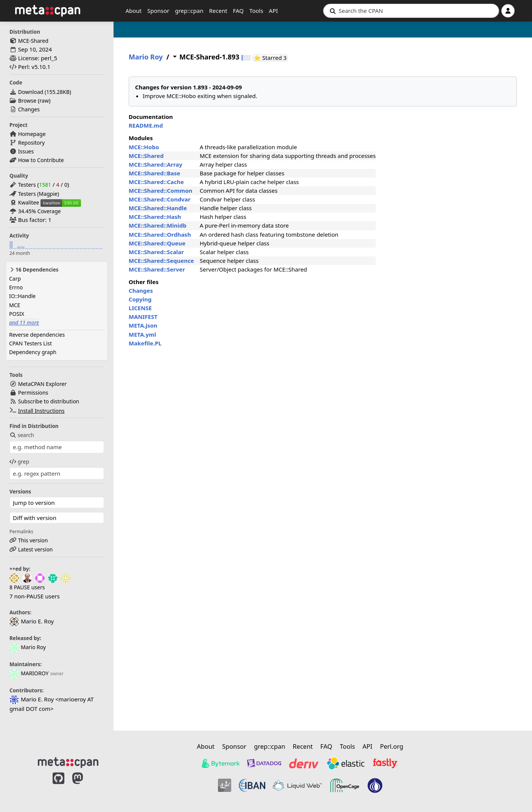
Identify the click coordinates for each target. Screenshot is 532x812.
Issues (26, 151)
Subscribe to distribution (49, 401)
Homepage (32, 134)
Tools (256, 11)
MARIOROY (29, 673)
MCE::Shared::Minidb (158, 225)
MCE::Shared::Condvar (159, 199)
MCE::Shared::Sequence (161, 261)
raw (44, 101)
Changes (29, 109)
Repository (31, 143)
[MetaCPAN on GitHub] (58, 786)
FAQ (239, 11)
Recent (218, 11)
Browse (27, 101)
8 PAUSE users (27, 587)
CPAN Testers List (30, 343)
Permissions (33, 393)
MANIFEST (143, 317)
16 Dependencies (34, 270)
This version (33, 540)
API (274, 11)
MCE (15, 305)
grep (19, 461)
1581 (45, 185)
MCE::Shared (146, 156)
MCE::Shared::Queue (157, 243)
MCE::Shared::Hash (155, 217)
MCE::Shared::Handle (158, 208)
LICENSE (140, 308)
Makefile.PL (145, 343)
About (134, 11)
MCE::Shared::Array (156, 164)
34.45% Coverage (40, 211)
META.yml (142, 334)
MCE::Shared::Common (160, 191)
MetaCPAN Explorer (42, 384)
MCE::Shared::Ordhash (160, 234)
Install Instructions (41, 411)
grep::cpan (189, 11)
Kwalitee (29, 202)
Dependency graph (33, 352)
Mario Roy (28, 647)
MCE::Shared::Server (157, 269)
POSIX (17, 314)
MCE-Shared (33, 41)
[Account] (508, 11)
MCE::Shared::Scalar (156, 252)
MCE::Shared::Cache (156, 182)
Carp (15, 279)
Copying (140, 299)
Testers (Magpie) (39, 194)
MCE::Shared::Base (154, 173)
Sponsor (158, 11)
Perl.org (392, 746)
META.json (143, 325)
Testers (27, 185)
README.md (146, 125)
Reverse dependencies (37, 335)
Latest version (36, 549)
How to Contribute (41, 160)
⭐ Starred (271, 58)
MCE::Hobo (144, 147)
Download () (45, 92)
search (22, 435)
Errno (16, 287)
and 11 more (24, 322)
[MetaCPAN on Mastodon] (85, 786)
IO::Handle (22, 296)
